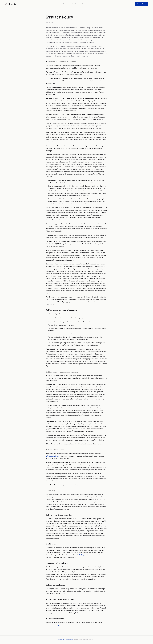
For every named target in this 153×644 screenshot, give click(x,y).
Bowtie (10, 4)
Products (66, 4)
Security (85, 4)
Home (60, 640)
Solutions (76, 4)
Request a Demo (68, 640)
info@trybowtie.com (53, 456)
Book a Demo (142, 4)
